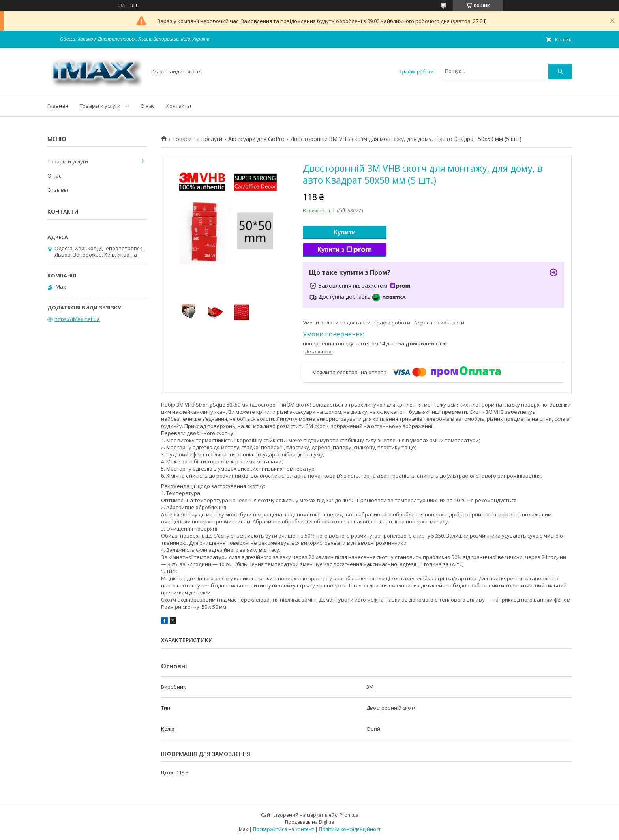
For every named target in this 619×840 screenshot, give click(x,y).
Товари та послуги (197, 139)
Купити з (345, 250)
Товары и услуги (100, 106)
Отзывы (58, 190)
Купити (345, 232)
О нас (147, 106)
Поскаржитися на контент (283, 829)
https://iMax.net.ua (77, 319)
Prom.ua (349, 815)
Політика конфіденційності (350, 829)
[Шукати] (560, 71)
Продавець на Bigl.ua (309, 822)
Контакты (179, 106)
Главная (58, 106)
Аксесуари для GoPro (256, 139)
